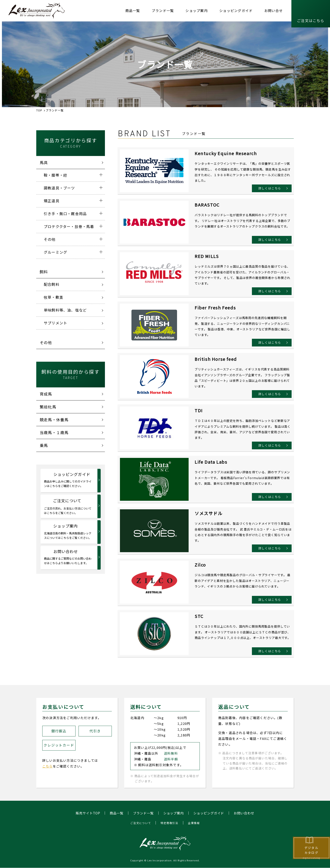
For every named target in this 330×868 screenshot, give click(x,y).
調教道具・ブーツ (59, 188)
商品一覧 (133, 10)
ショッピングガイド (236, 10)
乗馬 (44, 445)
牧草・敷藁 (54, 297)
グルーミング (55, 252)
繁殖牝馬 (48, 407)
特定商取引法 (170, 823)
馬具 (44, 162)
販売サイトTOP (84, 813)
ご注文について (68, 506)
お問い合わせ (68, 557)
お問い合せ (274, 10)
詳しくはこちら (267, 188)
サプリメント (55, 323)
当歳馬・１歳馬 (54, 432)
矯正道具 (52, 201)
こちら (48, 766)
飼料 (44, 272)
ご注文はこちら (311, 20)
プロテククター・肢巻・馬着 (69, 226)
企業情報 (195, 823)
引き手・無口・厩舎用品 (65, 214)
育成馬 (46, 394)
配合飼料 (52, 284)
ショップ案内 (197, 10)
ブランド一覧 (163, 10)
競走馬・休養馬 (54, 420)
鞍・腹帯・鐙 (55, 175)
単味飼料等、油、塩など (65, 310)
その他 (50, 239)
